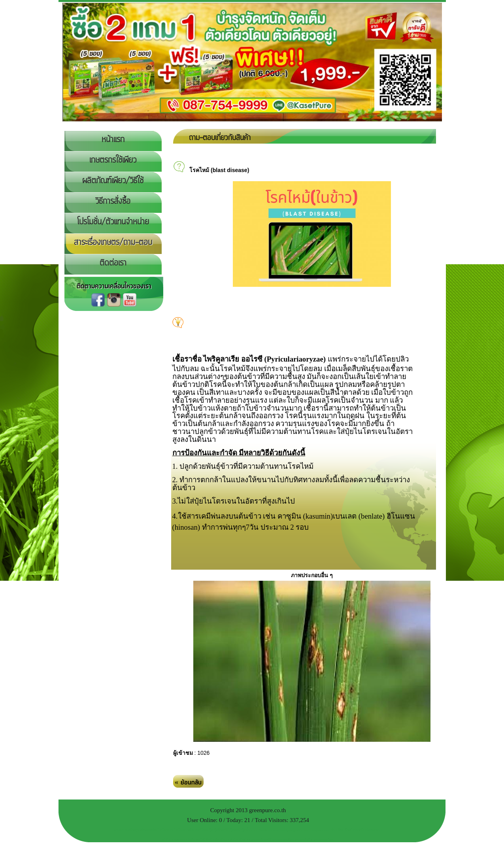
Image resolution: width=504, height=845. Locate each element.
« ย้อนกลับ (188, 782)
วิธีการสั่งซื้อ (113, 201)
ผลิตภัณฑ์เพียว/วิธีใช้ (113, 181)
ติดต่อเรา (113, 263)
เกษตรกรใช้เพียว (113, 160)
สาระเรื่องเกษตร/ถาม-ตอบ (113, 243)
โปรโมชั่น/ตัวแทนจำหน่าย (113, 222)
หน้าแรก (113, 140)
